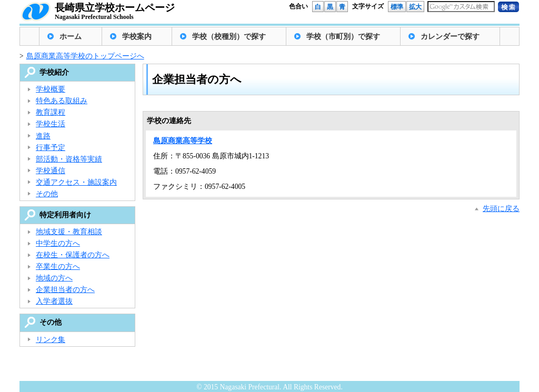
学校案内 (137, 37)
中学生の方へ (58, 243)
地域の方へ (54, 278)
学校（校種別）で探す (229, 37)
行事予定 (51, 148)
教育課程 (51, 112)
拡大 (415, 7)
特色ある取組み (62, 101)
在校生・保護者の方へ (73, 255)
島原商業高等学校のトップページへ (85, 56)
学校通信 (51, 171)
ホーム (71, 37)
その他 (47, 194)
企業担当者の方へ (65, 290)
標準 (397, 7)
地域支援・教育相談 (69, 232)
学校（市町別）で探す (343, 37)
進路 (43, 136)
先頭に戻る (501, 209)
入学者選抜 (54, 301)
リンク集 (51, 340)
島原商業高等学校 (183, 141)
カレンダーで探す (450, 37)
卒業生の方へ (58, 267)
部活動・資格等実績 (69, 159)
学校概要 (51, 89)
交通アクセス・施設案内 (76, 182)
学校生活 (51, 124)
